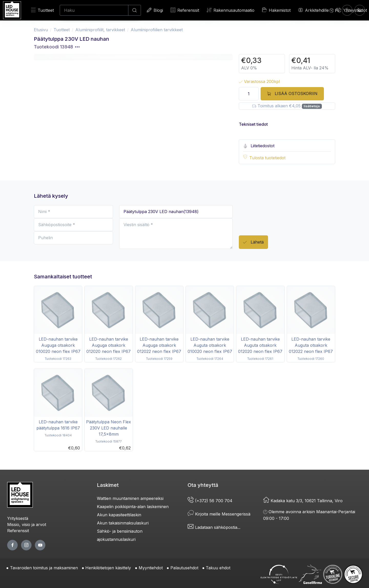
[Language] (334, 10)
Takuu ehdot (218, 568)
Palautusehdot (184, 568)
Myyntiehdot (151, 568)
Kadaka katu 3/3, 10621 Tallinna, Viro (303, 501)
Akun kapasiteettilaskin (119, 515)
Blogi (155, 10)
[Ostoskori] (360, 10)
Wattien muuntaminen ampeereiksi (130, 498)
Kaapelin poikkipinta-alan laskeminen (133, 507)
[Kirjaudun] (347, 10)
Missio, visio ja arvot (27, 524)
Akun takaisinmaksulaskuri (123, 523)
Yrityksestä (18, 518)
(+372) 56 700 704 (210, 501)
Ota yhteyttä (203, 485)
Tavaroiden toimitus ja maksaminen (44, 568)
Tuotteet (42, 10)
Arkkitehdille (314, 10)
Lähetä (253, 242)
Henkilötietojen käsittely (108, 568)
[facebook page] (12, 545)
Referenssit (185, 10)
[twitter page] (26, 545)
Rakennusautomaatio (231, 10)
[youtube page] (40, 545)
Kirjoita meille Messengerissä (219, 514)
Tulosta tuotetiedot (267, 158)
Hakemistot (276, 10)
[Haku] (94, 10)
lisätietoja (312, 106)
